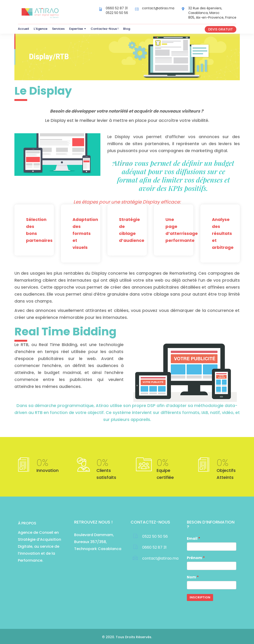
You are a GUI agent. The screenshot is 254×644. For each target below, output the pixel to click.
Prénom (195, 558)
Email (192, 539)
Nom (191, 577)
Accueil (23, 29)
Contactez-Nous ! (105, 29)
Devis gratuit (221, 29)
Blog (127, 29)
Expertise (78, 29)
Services (58, 29)
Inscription (200, 597)
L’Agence (41, 29)
